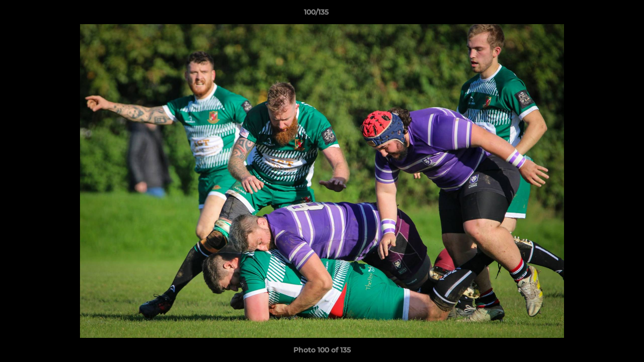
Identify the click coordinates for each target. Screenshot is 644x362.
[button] (602, 15)
